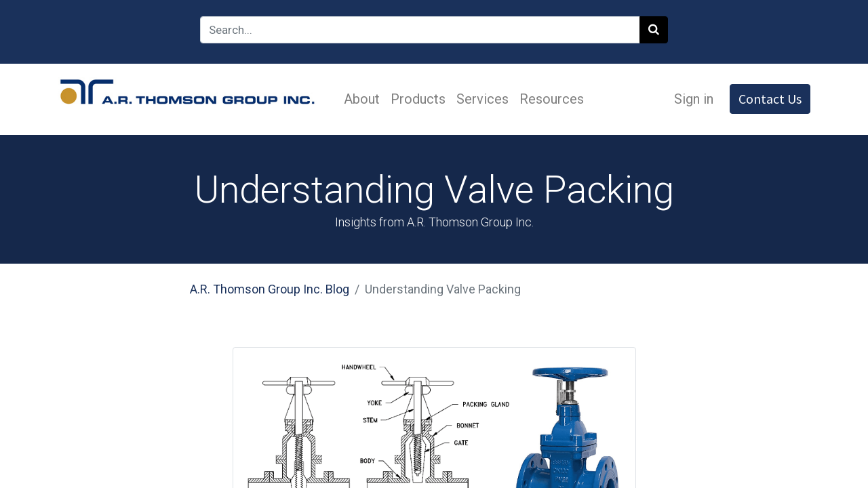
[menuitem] (362, 99)
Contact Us (770, 99)
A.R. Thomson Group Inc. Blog (270, 289)
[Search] (654, 30)
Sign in (694, 99)
